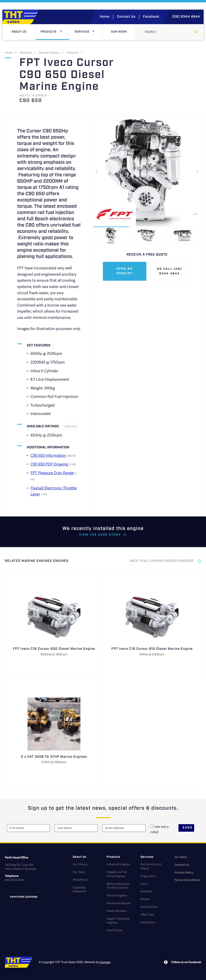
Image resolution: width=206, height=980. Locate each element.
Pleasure (72, 53)
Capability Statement (80, 889)
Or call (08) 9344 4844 (169, 272)
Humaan (105, 962)
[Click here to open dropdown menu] (61, 32)
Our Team (79, 872)
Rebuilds (146, 891)
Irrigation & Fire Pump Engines (117, 874)
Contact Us (126, 17)
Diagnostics (148, 876)
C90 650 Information (48, 455)
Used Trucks (114, 930)
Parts (144, 884)
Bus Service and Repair (151, 866)
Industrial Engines (118, 864)
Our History (80, 864)
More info (71, 427)
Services (89, 32)
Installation (148, 922)
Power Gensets (116, 911)
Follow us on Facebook (186, 962)
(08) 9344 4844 (186, 17)
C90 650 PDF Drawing (49, 464)
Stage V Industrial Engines (118, 921)
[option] (147, 171)
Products (55, 32)
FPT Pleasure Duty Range (52, 473)
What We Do (81, 880)
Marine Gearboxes (118, 903)
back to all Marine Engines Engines (162, 561)
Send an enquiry (125, 271)
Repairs (145, 899)
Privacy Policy (184, 873)
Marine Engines (49, 53)
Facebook (151, 17)
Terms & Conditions (187, 880)
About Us (19, 32)
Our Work (119, 32)
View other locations (24, 897)
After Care (147, 914)
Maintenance (149, 907)
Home (105, 17)
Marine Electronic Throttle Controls (118, 886)
